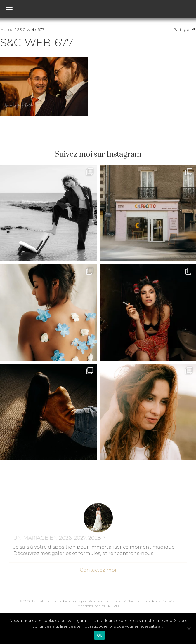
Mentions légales (91, 606)
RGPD (113, 606)
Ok (99, 635)
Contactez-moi (98, 569)
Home (7, 29)
